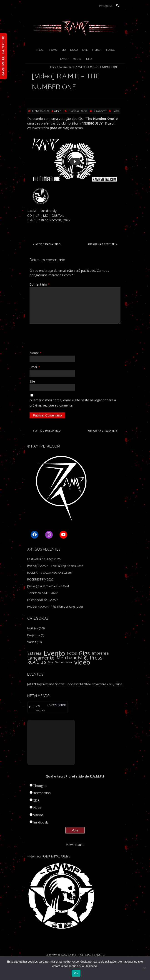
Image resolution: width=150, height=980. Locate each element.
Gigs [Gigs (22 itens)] (84, 653)
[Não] (144, 968)
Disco (74, 50)
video (117, 111)
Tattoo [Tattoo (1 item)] (59, 662)
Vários (72, 67)
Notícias (63, 67)
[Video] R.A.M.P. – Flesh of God (48, 586)
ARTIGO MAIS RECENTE (102, 244)
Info (89, 59)
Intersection (42, 793)
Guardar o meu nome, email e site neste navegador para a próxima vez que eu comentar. (73, 403)
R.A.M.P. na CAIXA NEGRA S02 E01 (50, 573)
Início (39, 50)
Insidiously (41, 822)
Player (63, 59)
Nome (35, 353)
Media (77, 59)
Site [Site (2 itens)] (51, 662)
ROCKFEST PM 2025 (40, 579)
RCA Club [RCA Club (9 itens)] (37, 662)
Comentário (40, 284)
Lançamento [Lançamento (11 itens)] (41, 658)
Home (53, 67)
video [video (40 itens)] (82, 662)
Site (32, 381)
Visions (38, 815)
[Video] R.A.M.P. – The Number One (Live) (55, 607)
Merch (97, 50)
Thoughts (40, 786)
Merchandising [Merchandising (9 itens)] (72, 658)
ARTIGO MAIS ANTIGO (47, 244)
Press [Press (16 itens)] (96, 658)
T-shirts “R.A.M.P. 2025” (43, 593)
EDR (36, 800)
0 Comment (100, 111)
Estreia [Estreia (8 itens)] (34, 653)
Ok (76, 973)
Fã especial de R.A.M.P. (43, 600)
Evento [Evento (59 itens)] (54, 653)
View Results (75, 845)
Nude (37, 808)
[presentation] (64, 337)
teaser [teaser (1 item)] (69, 662)
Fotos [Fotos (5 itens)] (72, 653)
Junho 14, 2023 (40, 111)
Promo (52, 50)
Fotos (110, 50)
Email (35, 367)
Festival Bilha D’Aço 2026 (44, 559)
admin (58, 111)
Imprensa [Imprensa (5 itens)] (100, 653)
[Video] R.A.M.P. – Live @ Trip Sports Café (55, 566)
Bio (64, 50)
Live (85, 50)
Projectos (34, 635)
